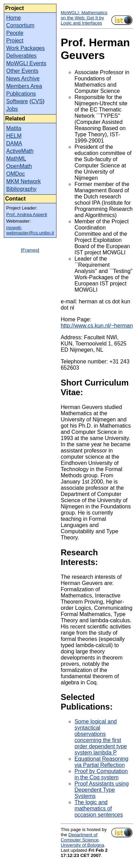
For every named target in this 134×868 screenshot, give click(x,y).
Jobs (12, 109)
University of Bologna (82, 845)
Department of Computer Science (80, 837)
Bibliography (21, 189)
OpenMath (19, 166)
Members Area (24, 86)
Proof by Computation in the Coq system (101, 774)
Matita (14, 128)
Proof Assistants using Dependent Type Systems (101, 790)
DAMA (14, 143)
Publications (21, 94)
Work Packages (25, 48)
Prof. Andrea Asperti (27, 214)
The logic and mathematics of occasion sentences (99, 808)
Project (15, 41)
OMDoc (16, 174)
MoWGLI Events (26, 63)
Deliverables (21, 56)
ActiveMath (20, 151)
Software (17, 101)
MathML (16, 159)
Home (14, 18)
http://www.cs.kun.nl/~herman (97, 326)
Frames (30, 250)
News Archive (23, 79)
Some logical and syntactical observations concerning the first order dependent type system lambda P (101, 737)
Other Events (22, 71)
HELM (14, 136)
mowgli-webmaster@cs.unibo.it (30, 230)
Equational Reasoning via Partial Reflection (101, 762)
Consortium (20, 25)
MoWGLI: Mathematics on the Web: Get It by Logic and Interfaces (84, 18)
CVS (37, 101)
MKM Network (23, 181)
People (15, 33)
